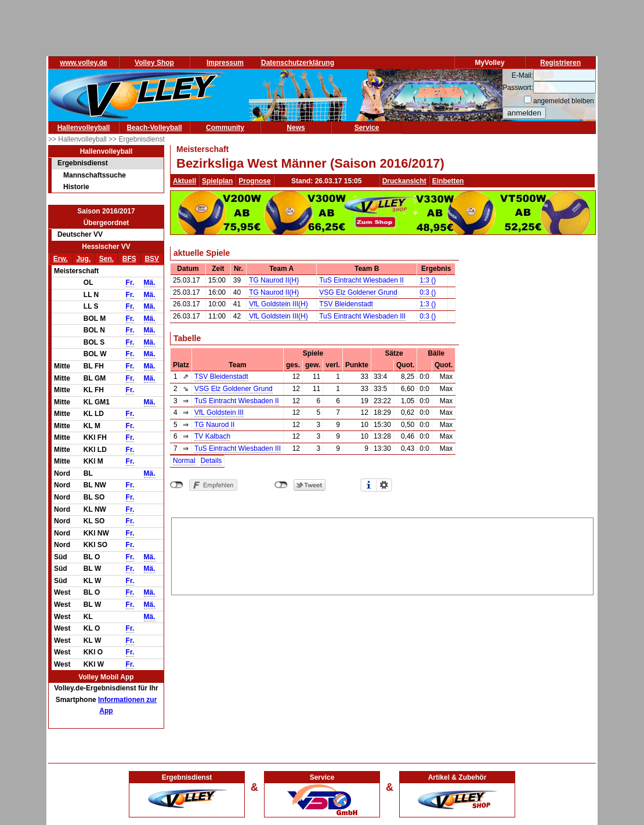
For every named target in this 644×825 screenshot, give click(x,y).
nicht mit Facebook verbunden (177, 485)
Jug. (83, 259)
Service (367, 128)
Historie (76, 187)
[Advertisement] (383, 554)
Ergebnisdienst (83, 163)
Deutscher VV (80, 234)
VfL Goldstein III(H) (278, 304)
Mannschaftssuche (95, 175)
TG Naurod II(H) (274, 280)
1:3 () (428, 280)
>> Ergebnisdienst (137, 139)
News (296, 128)
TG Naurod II (214, 425)
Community (225, 128)
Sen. (106, 259)
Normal (184, 461)
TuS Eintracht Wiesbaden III (362, 316)
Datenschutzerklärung (298, 63)
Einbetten (448, 181)
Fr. (130, 283)
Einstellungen (384, 485)
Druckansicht (404, 181)
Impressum (225, 63)
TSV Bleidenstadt (346, 304)
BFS (129, 259)
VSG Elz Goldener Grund (358, 292)
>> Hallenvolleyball (78, 139)
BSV (152, 259)
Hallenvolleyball (84, 128)
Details (211, 461)
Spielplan (217, 181)
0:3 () (428, 292)
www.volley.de (83, 63)
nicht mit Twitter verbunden (281, 485)
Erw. (61, 259)
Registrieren (560, 63)
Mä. (150, 283)
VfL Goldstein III (219, 412)
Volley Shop (154, 63)
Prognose (254, 181)
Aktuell (184, 181)
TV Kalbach (212, 436)
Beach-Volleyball (154, 128)
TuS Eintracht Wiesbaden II (361, 280)
